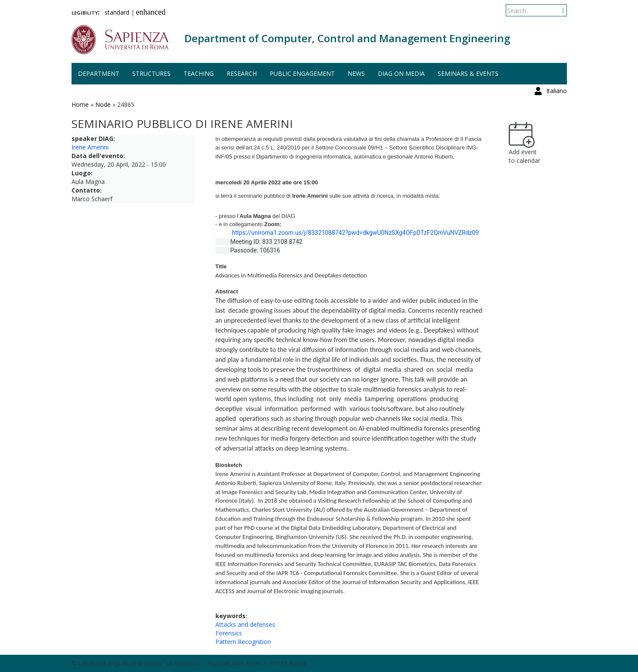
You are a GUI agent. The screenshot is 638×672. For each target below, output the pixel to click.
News (356, 73)
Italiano (557, 11)
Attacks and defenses (245, 624)
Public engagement (302, 73)
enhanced (151, 12)
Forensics (229, 633)
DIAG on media (401, 73)
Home (80, 104)
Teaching (199, 73)
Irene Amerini (90, 147)
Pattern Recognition (243, 642)
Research (242, 73)
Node (103, 104)
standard (117, 12)
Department (99, 73)
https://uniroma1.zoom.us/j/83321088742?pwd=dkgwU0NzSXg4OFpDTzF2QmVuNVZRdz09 (355, 233)
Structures (151, 73)
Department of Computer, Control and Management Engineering (347, 38)
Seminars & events (468, 73)
